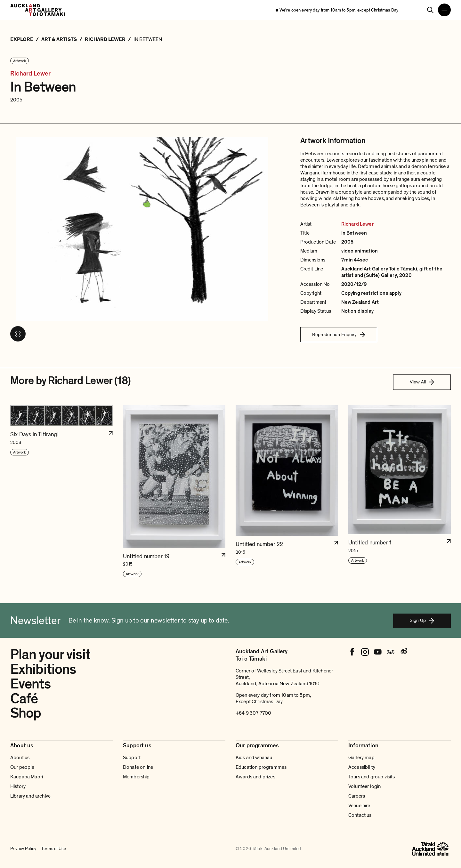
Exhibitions (43, 669)
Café (24, 699)
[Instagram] (365, 652)
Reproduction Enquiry (339, 334)
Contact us (360, 815)
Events (30, 684)
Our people (22, 767)
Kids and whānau (254, 758)
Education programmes (261, 767)
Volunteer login (364, 786)
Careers (357, 796)
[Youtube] (378, 652)
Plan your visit (50, 655)
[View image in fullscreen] (18, 334)
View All (422, 382)
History (18, 786)
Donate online (138, 767)
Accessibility (362, 767)
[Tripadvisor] (391, 652)
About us (20, 758)
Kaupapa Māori (27, 777)
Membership (136, 777)
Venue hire (359, 806)
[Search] (430, 10)
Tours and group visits (372, 777)
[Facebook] (352, 652)
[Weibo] (403, 652)
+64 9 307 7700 (253, 713)
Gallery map (361, 758)
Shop (26, 713)
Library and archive (30, 796)
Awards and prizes (255, 777)
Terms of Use (54, 849)
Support (132, 758)
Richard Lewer (31, 74)
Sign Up (422, 620)
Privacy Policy (23, 849)
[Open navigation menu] (444, 10)
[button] (61, 492)
